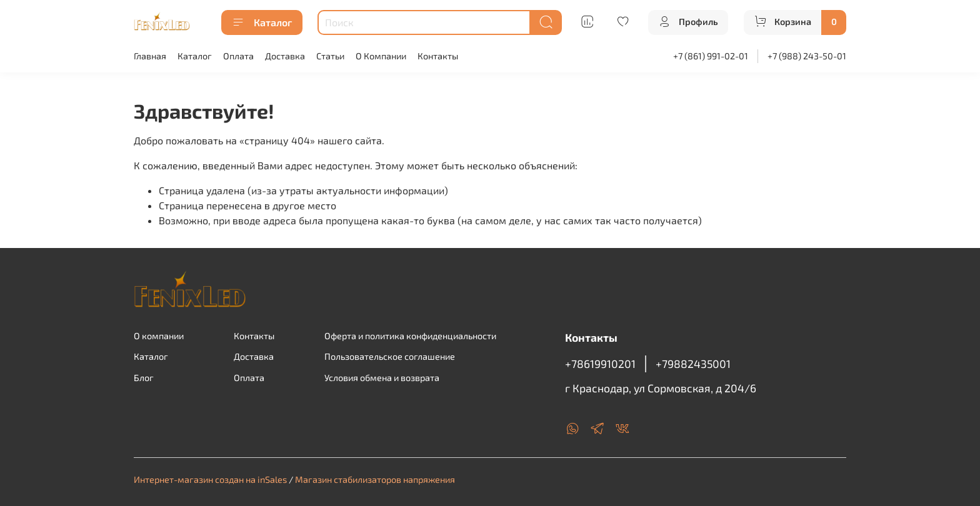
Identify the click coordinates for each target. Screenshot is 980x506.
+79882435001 (693, 364)
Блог (144, 378)
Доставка (285, 56)
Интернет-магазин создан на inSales (210, 479)
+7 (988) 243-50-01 (807, 56)
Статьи (330, 56)
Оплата (238, 56)
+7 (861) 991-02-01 (711, 56)
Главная (150, 56)
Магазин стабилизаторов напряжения (375, 479)
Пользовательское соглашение (390, 356)
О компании (159, 336)
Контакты (438, 56)
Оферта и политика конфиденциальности (410, 336)
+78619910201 (600, 364)
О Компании (381, 56)
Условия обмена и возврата (382, 378)
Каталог (262, 22)
